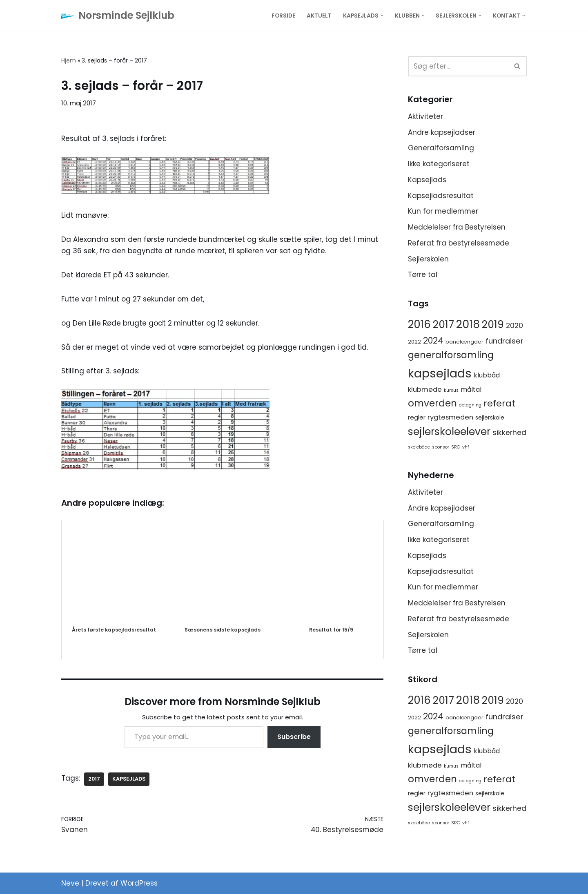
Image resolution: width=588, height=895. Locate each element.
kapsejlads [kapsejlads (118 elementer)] (440, 374)
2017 (94, 780)
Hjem (69, 60)
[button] (382, 16)
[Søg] (458, 66)
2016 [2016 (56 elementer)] (419, 325)
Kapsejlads (427, 180)
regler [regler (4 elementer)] (417, 418)
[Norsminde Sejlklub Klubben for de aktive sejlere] (118, 16)
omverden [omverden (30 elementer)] (432, 404)
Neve (70, 884)
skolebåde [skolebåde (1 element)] (419, 448)
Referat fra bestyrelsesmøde (459, 243)
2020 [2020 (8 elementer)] (514, 326)
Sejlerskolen (428, 259)
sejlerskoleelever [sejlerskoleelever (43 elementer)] (449, 432)
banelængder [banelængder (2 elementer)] (464, 343)
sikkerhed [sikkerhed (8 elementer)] (509, 433)
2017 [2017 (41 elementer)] (443, 325)
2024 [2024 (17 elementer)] (433, 341)
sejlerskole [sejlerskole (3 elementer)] (490, 418)
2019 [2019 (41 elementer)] (493, 325)
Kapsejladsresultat (441, 196)
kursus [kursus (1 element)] (451, 391)
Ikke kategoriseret (439, 164)
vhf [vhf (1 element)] (466, 448)
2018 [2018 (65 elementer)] (468, 325)
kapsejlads (129, 780)
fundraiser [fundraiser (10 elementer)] (504, 342)
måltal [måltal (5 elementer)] (471, 390)
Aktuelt (319, 16)
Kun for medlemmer (444, 212)
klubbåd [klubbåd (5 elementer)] (487, 376)
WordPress (139, 884)
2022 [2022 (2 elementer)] (414, 343)
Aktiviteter (425, 116)
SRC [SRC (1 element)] (456, 448)
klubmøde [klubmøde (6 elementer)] (425, 390)
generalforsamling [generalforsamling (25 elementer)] (451, 356)
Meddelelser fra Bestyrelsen (457, 228)
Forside (283, 16)
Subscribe (294, 738)
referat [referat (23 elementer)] (499, 404)
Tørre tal (423, 275)
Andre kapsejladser (442, 132)
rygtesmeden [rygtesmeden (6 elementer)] (450, 418)
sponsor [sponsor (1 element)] (441, 448)
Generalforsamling (441, 148)
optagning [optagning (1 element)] (470, 406)
